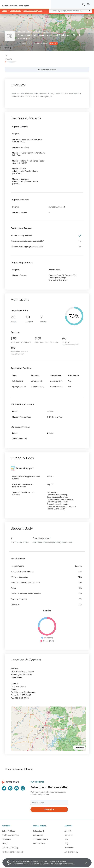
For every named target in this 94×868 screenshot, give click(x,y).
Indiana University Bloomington (36, 11)
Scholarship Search (40, 839)
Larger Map (7, 48)
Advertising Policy (71, 852)
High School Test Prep (10, 848)
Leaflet (64, 15)
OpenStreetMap (77, 15)
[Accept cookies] (84, 863)
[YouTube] (17, 788)
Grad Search (38, 835)
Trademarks (69, 848)
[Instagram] (23, 788)
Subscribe (49, 809)
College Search (39, 831)
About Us (68, 831)
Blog (66, 844)
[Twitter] (4, 788)
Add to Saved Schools (47, 70)
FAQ (66, 839)
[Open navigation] (88, 4)
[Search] (84, 4)
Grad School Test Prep (10, 835)
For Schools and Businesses (12, 852)
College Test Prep (8, 831)
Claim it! (53, 43)
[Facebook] (10, 788)
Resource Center (39, 844)
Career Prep (6, 839)
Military (5, 844)
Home (4, 11)
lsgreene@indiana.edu (26, 692)
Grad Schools (15, 11)
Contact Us (69, 835)
